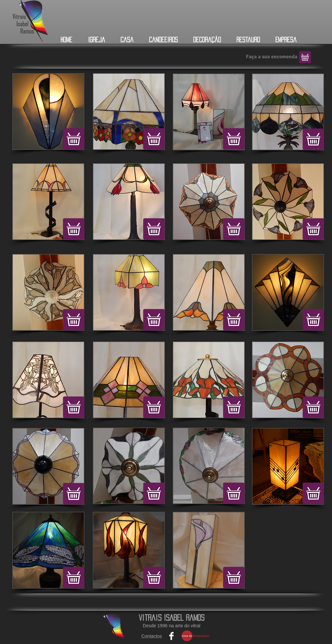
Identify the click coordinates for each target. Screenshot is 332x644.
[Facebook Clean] (171, 636)
